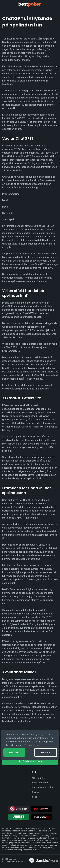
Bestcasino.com (30, 761)
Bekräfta (14, 752)
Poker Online (38, 778)
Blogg (34, 797)
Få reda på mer (32, 745)
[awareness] (47, 860)
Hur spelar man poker (42, 787)
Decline (46, 752)
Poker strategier (40, 783)
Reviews (36, 792)
